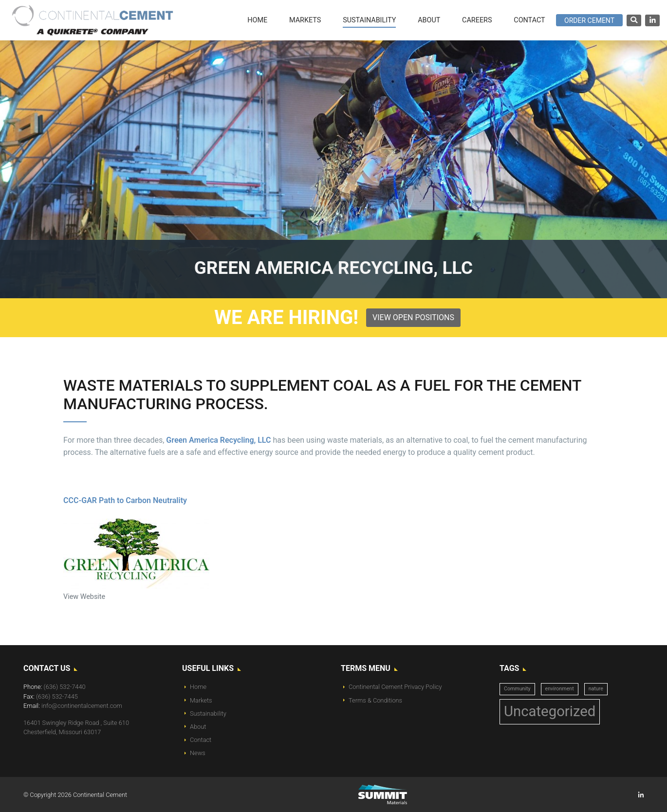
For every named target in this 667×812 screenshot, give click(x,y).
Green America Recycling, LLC (219, 440)
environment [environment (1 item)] (560, 689)
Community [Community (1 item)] (517, 689)
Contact (201, 740)
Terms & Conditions (375, 700)
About (198, 727)
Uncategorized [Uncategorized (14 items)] (550, 711)
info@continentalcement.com (82, 706)
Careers (477, 20)
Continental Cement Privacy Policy (395, 687)
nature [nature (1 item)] (596, 689)
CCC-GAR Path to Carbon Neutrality (125, 500)
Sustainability (208, 713)
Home (198, 687)
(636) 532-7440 (65, 687)
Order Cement (589, 20)
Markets (201, 700)
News (198, 753)
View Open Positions (413, 317)
